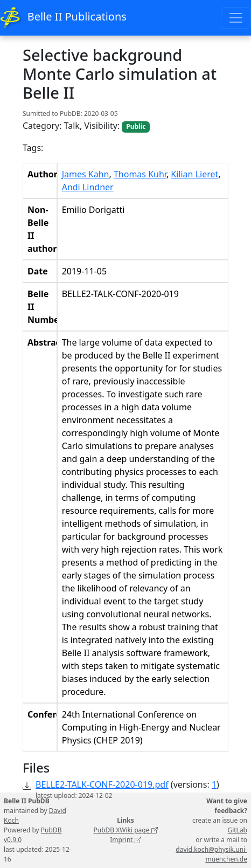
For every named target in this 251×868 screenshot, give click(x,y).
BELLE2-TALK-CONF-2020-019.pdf (102, 784)
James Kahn (86, 174)
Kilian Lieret (194, 174)
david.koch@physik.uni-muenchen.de (211, 854)
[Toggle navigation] (236, 18)
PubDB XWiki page (125, 830)
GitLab (237, 830)
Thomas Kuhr (140, 174)
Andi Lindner (88, 187)
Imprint (125, 840)
